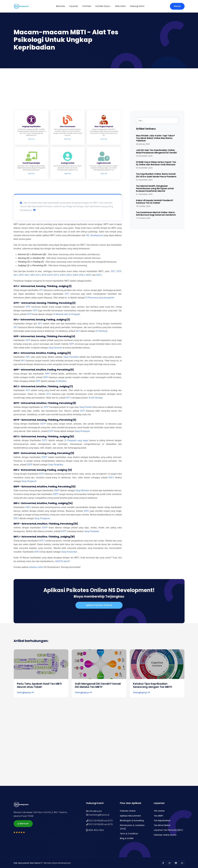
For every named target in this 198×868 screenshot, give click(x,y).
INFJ (27, 275)
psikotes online (36, 567)
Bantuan (23, 823)
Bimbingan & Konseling (132, 820)
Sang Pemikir (86, 407)
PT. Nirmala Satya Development (56, 862)
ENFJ (82, 275)
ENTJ (99, 275)
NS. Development (95, 235)
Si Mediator (61, 381)
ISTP (119, 271)
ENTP (88, 275)
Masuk (177, 6)
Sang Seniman (55, 348)
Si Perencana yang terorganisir (100, 298)
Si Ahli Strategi (96, 398)
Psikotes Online (128, 810)
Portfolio (87, 6)
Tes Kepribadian (162, 820)
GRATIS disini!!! (63, 561)
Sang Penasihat (71, 357)
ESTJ (56, 275)
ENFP (76, 275)
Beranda (60, 6)
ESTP (50, 275)
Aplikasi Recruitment (130, 815)
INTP (44, 275)
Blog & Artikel (127, 838)
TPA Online (159, 810)
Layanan (74, 6)
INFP (32, 275)
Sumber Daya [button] (102, 6)
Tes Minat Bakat (162, 825)
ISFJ (16, 275)
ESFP (63, 275)
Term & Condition (129, 833)
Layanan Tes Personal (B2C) (168, 830)
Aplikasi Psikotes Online (99, 605)
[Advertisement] (99, 90)
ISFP (21, 275)
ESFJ (69, 275)
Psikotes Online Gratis (165, 834)
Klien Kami (120, 6)
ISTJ (113, 271)
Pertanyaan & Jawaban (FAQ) (132, 826)
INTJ (38, 275)
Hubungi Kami (137, 6)
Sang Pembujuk (82, 431)
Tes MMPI (158, 815)
